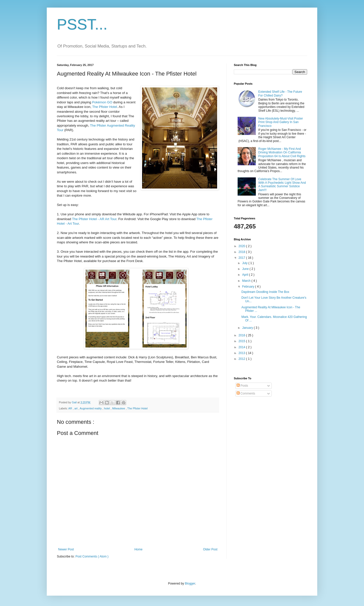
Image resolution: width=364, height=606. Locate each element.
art (76, 408)
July (245, 263)
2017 (242, 258)
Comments (246, 393)
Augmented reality (91, 408)
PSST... (82, 24)
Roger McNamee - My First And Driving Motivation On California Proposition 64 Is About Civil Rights (282, 153)
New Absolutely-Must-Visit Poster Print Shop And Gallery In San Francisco (281, 122)
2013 (242, 353)
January (248, 328)
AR (71, 408)
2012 (242, 359)
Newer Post (66, 549)
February (249, 287)
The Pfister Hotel (105, 107)
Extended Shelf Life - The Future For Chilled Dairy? (280, 94)
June (246, 269)
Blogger (190, 584)
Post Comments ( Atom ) (92, 556)
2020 (242, 246)
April (246, 275)
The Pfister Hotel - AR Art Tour (94, 219)
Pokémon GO (102, 102)
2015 (242, 341)
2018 (242, 252)
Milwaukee (119, 408)
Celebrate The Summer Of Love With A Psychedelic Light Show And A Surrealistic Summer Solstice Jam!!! (282, 185)
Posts (242, 386)
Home (139, 549)
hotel (107, 408)
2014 (242, 347)
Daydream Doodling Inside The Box (265, 292)
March (247, 281)
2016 (242, 335)
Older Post (210, 549)
